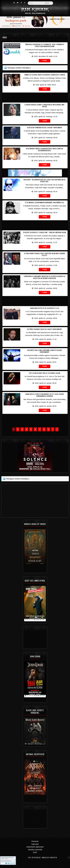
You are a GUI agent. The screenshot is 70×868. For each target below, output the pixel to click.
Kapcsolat (35, 844)
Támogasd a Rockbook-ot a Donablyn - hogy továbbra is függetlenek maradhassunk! (45, 45)
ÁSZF (35, 852)
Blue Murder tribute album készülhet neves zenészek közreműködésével (44, 149)
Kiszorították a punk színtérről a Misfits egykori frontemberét (45, 351)
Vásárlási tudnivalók (35, 850)
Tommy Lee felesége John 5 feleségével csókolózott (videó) (44, 75)
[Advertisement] (35, 97)
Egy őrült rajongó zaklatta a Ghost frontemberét (44, 329)
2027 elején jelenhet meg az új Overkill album (44, 373)
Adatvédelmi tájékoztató (35, 847)
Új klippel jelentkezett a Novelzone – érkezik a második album (45, 232)
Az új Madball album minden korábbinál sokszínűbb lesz (45, 202)
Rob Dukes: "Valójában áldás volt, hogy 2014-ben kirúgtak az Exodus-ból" (44, 181)
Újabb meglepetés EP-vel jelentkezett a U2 (45, 308)
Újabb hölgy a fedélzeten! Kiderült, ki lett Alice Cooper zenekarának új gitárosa (45, 395)
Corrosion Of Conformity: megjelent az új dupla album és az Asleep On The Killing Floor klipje (45, 277)
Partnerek (35, 841)
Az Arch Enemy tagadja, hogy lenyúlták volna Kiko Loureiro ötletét (45, 254)
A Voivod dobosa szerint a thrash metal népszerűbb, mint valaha (44, 106)
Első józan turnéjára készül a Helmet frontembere (44, 127)
